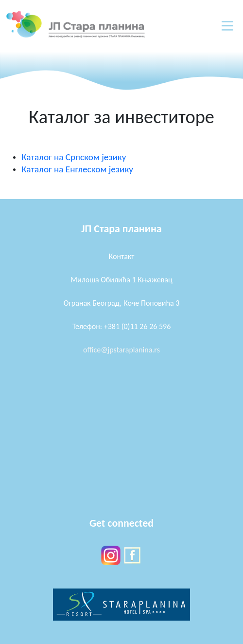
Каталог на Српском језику (74, 157)
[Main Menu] (227, 26)
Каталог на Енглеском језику (77, 169)
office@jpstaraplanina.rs (121, 350)
